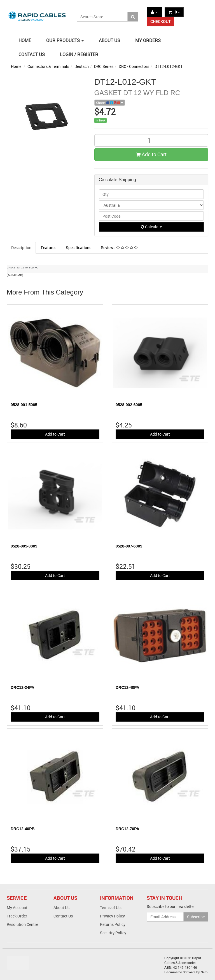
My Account (17, 907)
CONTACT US (32, 54)
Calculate (151, 227)
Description (21, 248)
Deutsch (82, 66)
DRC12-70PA (128, 829)
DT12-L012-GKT (169, 66)
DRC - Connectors (134, 66)
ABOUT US (109, 40)
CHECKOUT (160, 21)
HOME (25, 40)
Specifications (79, 248)
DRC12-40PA (128, 687)
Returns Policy (113, 924)
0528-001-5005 (24, 405)
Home (16, 66)
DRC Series (104, 66)
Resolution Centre (22, 924)
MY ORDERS (148, 40)
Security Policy (113, 933)
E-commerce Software (180, 972)
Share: (110, 103)
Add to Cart (151, 154)
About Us (61, 907)
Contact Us (63, 916)
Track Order (17, 916)
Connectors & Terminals (48, 66)
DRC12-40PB (23, 829)
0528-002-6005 (129, 405)
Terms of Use (111, 907)
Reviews (119, 248)
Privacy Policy (112, 916)
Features (49, 248)
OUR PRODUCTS (65, 40)
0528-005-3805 (24, 546)
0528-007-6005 (129, 546)
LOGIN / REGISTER (79, 54)
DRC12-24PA (23, 687)
